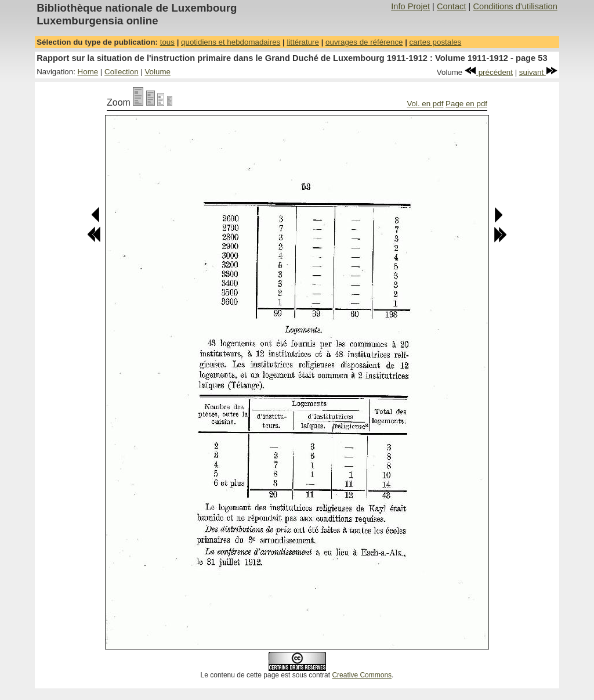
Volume (157, 72)
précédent (489, 72)
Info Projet (410, 6)
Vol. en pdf (425, 104)
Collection (122, 72)
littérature (303, 42)
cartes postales (436, 42)
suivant (538, 72)
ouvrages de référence (364, 42)
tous (167, 42)
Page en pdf (466, 104)
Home (88, 72)
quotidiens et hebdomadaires (231, 42)
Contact (452, 6)
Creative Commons (362, 675)
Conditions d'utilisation (515, 6)
